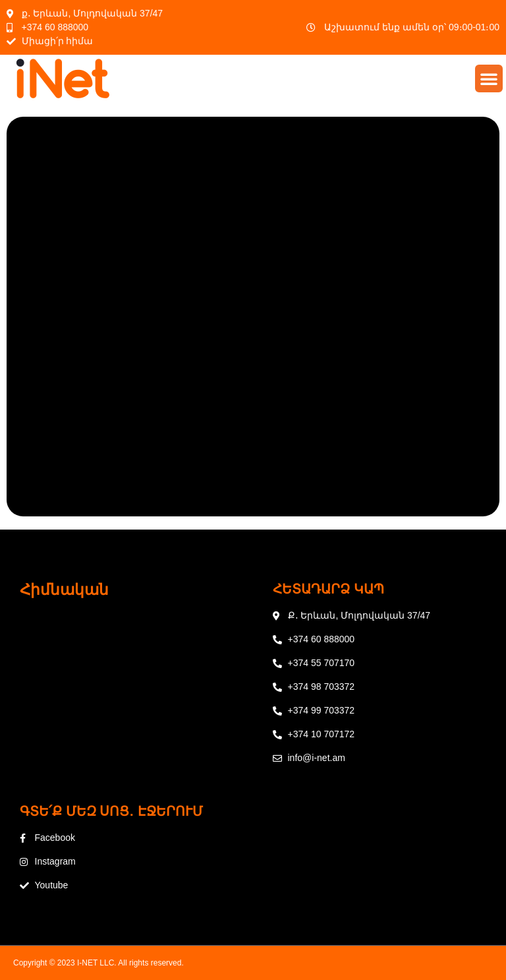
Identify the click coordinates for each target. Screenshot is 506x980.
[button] (489, 78)
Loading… (253, 315)
